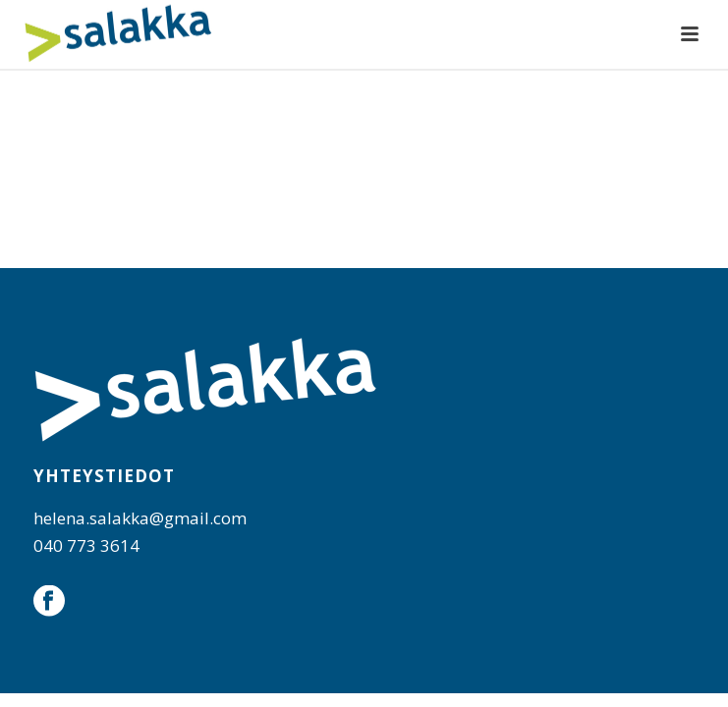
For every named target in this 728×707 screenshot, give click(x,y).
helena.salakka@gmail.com (140, 518)
